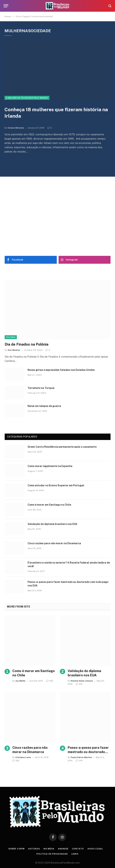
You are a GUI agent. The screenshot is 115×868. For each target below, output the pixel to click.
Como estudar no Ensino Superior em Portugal (56, 485)
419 (79, 684)
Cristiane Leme (23, 757)
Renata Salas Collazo (82, 681)
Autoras (34, 849)
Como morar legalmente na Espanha (50, 466)
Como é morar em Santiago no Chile (49, 505)
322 (16, 761)
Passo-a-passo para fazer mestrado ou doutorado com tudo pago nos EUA (68, 584)
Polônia (11, 337)
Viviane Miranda (16, 128)
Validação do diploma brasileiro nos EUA (52, 524)
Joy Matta (20, 681)
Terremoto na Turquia (41, 388)
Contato (78, 849)
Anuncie (63, 849)
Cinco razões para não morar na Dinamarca (54, 543)
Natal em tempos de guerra (44, 406)
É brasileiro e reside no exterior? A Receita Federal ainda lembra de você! (69, 564)
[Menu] (6, 6)
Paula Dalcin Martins (81, 757)
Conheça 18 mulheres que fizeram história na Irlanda (56, 113)
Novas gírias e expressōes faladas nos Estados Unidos (61, 370)
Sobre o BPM (16, 849)
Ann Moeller (14, 350)
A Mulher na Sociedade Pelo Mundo (27, 98)
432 (50, 681)
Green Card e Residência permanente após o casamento (62, 447)
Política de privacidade (52, 854)
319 (79, 761)
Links (75, 854)
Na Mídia (49, 849)
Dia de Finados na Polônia (27, 344)
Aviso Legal (95, 849)
